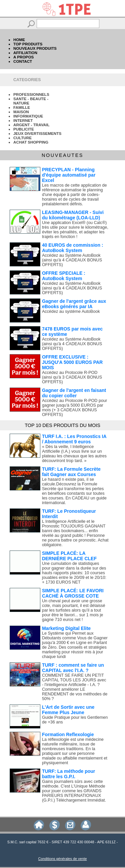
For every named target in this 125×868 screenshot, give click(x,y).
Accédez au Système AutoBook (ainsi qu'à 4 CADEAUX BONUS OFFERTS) (72, 260)
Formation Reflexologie (68, 734)
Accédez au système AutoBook (71, 311)
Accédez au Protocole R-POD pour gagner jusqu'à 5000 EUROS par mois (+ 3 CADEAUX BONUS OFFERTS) (74, 408)
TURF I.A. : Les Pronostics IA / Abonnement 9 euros (74, 439)
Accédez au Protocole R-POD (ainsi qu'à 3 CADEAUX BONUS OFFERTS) (72, 377)
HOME (19, 40)
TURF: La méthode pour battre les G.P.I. (68, 774)
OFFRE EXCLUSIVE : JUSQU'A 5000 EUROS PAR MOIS (72, 362)
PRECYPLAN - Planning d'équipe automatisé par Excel (69, 175)
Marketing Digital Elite (66, 628)
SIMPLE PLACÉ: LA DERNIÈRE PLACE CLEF (69, 556)
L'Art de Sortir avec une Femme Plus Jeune (68, 710)
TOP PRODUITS (28, 44)
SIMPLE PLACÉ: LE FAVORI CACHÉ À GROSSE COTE (73, 593)
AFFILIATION (25, 53)
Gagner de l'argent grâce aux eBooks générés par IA (74, 304)
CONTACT (23, 61)
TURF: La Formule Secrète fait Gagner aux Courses (71, 472)
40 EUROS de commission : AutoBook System (73, 248)
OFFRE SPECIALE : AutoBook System (64, 276)
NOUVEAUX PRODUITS (35, 48)
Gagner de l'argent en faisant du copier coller (74, 393)
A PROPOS (23, 57)
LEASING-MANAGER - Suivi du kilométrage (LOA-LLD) (73, 215)
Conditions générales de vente (63, 859)
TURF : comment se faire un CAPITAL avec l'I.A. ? (73, 668)
